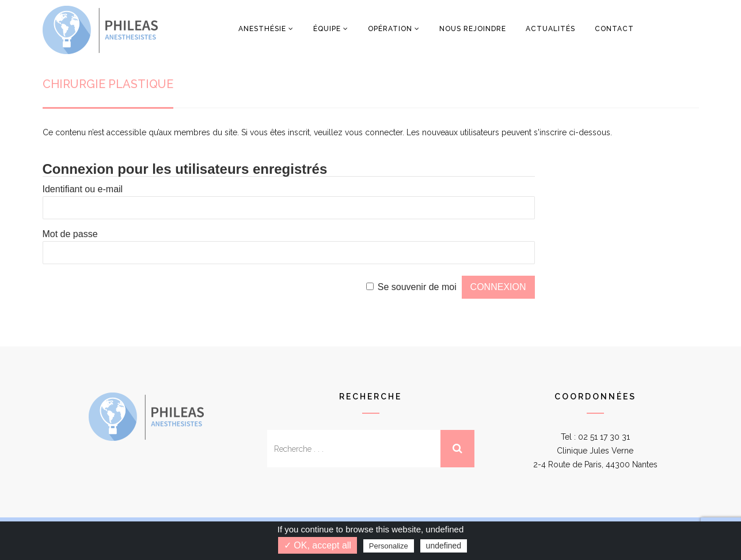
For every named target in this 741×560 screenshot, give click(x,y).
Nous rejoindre (473, 29)
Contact (614, 29)
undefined (444, 546)
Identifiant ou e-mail (83, 189)
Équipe (327, 29)
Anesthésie (262, 29)
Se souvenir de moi (417, 287)
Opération (390, 29)
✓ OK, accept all (318, 545)
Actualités (550, 29)
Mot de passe (70, 234)
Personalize (389, 546)
